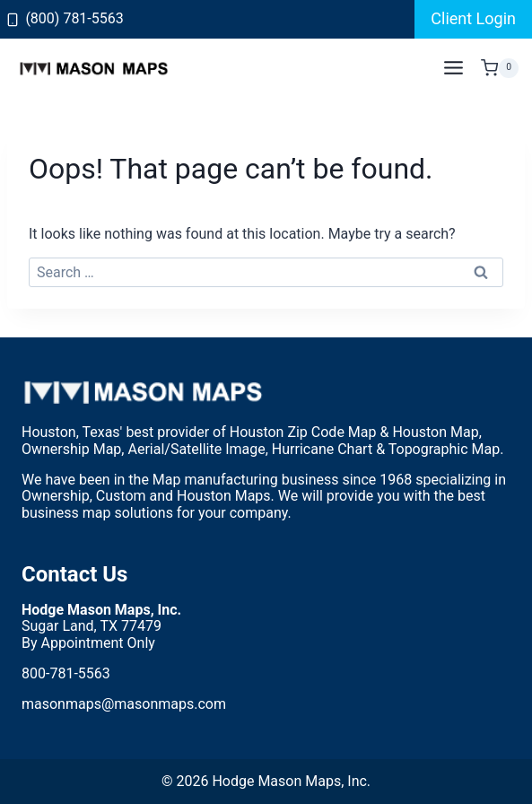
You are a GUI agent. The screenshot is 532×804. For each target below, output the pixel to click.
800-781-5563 (66, 673)
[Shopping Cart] (500, 68)
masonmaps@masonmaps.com (124, 704)
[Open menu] (453, 68)
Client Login (473, 18)
